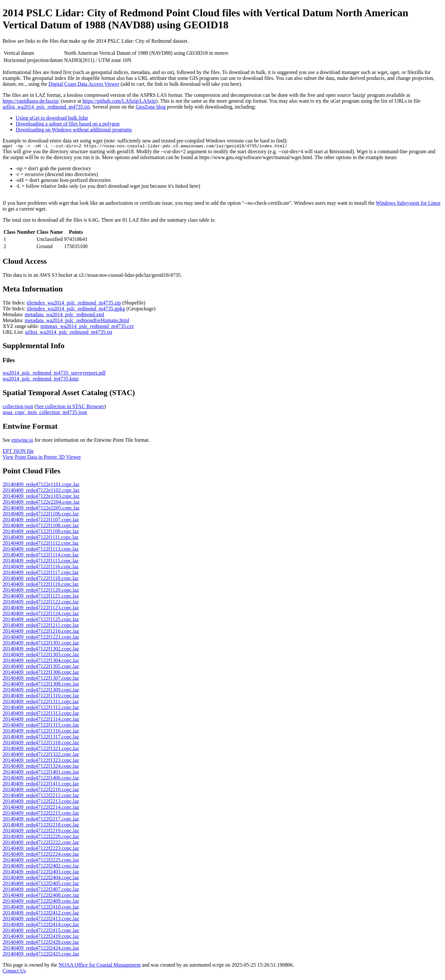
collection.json (18, 407)
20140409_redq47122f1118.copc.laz (41, 579)
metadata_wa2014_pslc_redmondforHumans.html (77, 321)
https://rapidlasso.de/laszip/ (31, 101)
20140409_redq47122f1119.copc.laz (41, 585)
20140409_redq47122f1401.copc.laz (41, 773)
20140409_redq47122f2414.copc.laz (41, 925)
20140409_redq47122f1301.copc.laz (41, 644)
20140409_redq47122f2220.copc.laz (41, 837)
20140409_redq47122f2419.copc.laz (41, 937)
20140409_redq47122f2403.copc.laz (41, 873)
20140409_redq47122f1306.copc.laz (41, 673)
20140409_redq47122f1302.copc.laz (41, 650)
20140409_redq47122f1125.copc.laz (41, 620)
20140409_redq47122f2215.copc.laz (41, 814)
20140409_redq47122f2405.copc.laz (41, 884)
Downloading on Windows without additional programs (74, 130)
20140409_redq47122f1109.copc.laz (41, 532)
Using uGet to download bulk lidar (52, 118)
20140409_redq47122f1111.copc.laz (41, 538)
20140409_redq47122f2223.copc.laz (41, 849)
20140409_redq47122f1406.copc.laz (41, 779)
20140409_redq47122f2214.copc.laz (41, 808)
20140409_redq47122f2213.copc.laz (41, 802)
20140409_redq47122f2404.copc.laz (41, 878)
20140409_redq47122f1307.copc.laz (41, 679)
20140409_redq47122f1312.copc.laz (41, 708)
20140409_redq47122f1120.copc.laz (41, 591)
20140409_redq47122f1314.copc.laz (41, 720)
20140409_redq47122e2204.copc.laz (41, 503)
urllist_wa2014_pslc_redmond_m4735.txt (46, 107)
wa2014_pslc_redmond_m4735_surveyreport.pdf (54, 374)
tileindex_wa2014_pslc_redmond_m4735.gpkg (76, 310)
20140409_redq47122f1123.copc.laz (41, 609)
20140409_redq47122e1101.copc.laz (41, 485)
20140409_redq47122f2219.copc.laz (41, 832)
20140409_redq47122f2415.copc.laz (41, 931)
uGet (335, 101)
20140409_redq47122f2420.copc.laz (41, 943)
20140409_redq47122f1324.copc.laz (41, 767)
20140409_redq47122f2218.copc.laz (41, 826)
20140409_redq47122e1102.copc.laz (41, 491)
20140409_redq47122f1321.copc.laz (41, 749)
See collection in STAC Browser (70, 407)
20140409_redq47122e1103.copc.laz (41, 497)
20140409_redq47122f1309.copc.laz (41, 691)
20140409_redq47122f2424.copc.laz (41, 949)
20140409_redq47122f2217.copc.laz (41, 820)
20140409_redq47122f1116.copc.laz (41, 567)
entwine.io (22, 441)
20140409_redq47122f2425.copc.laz (41, 955)
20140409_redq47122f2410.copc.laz (41, 908)
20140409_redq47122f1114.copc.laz (41, 556)
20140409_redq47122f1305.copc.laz (41, 667)
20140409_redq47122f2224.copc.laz (41, 855)
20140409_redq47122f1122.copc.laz (41, 603)
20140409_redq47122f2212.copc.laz (41, 796)
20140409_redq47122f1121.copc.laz (41, 597)
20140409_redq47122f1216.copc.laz (41, 632)
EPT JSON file (18, 452)
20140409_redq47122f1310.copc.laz (41, 697)
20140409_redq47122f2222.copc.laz (41, 843)
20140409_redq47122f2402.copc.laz (41, 867)
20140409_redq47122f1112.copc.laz (41, 544)
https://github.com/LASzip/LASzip (119, 101)
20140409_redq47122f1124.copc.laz (41, 614)
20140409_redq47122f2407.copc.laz (41, 890)
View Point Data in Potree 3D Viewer (42, 458)
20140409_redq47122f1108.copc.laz (41, 526)
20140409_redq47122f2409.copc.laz (41, 902)
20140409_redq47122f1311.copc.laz (41, 702)
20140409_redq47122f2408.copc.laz (41, 896)
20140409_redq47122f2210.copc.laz (41, 790)
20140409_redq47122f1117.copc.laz (41, 573)
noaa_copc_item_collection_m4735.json (45, 413)
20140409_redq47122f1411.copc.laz (41, 785)
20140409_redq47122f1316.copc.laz (41, 732)
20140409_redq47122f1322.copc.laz (41, 755)
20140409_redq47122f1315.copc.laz (41, 726)
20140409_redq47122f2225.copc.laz (41, 861)
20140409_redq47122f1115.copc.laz (41, 562)
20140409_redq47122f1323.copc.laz (41, 761)
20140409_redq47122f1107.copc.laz (41, 520)
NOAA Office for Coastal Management (100, 966)
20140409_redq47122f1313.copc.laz (41, 714)
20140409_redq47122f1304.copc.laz (41, 661)
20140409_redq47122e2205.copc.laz (41, 509)
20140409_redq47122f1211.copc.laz (41, 626)
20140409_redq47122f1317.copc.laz (41, 738)
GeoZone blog (151, 107)
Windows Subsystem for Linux (408, 204)
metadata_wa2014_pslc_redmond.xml (65, 315)
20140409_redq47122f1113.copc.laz (41, 550)
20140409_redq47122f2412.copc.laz (41, 914)
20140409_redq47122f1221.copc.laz (41, 638)
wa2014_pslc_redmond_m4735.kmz (41, 380)
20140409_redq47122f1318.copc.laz (41, 743)
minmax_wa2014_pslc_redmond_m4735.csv (87, 327)
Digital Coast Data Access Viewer (84, 84)
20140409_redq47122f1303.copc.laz (41, 655)
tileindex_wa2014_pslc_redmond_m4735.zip (74, 304)
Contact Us (14, 972)
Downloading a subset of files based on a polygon (68, 124)
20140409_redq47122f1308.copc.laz (41, 685)
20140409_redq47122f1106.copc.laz (41, 515)
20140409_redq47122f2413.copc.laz (41, 920)
